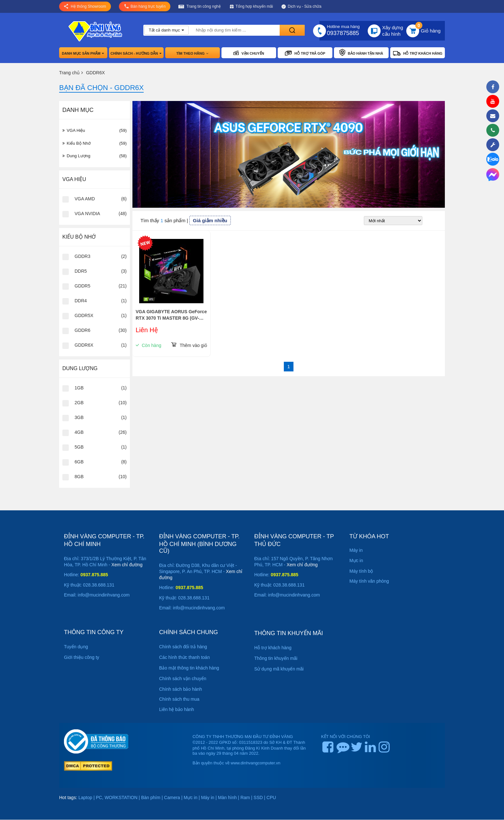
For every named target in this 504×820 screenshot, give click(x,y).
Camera (172, 797)
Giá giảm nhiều (210, 220)
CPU (271, 797)
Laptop (85, 797)
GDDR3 (82, 256)
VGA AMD (85, 199)
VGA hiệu (94, 131)
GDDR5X (84, 315)
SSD (258, 797)
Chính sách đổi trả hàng (183, 647)
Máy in (207, 797)
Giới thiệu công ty (82, 657)
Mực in (191, 797)
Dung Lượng (94, 156)
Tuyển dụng (76, 647)
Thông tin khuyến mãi (276, 658)
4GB (79, 432)
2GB (79, 403)
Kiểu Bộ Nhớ (94, 143)
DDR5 (81, 271)
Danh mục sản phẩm (83, 53)
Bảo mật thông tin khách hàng (189, 668)
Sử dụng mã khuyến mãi (279, 669)
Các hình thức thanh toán (184, 657)
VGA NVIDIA (87, 214)
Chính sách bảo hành (180, 689)
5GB (79, 447)
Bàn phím (151, 797)
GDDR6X (84, 345)
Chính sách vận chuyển (183, 679)
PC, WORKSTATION (117, 797)
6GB (79, 462)
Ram (245, 797)
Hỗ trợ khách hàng (273, 648)
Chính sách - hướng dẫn (136, 53)
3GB (79, 417)
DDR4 (81, 301)
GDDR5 (82, 286)
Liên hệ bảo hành (177, 709)
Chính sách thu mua (179, 699)
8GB (79, 477)
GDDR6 (82, 330)
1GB (79, 388)
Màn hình (227, 797)
